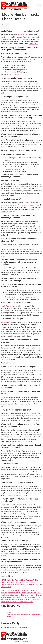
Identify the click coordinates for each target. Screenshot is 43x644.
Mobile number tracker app (10, 595)
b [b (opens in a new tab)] (36, 580)
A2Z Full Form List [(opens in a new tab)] (26, 580)
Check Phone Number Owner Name (18, 591)
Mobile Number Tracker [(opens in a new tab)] (12, 580)
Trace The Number (14, 74)
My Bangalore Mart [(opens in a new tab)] (33, 585)
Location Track (13, 363)
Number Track (33, 44)
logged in (13, 628)
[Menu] (39, 6)
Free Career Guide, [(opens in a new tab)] (13, 582)
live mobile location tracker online (30, 593)
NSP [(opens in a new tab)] (2, 580)
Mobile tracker (6, 323)
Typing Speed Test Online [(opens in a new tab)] (28, 582)
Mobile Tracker (22, 35)
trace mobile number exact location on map (19, 602)
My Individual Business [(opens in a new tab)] (18, 585)
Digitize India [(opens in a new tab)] (5, 585)
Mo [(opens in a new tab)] (34, 580)
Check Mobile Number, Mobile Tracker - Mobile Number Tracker (23, 616)
